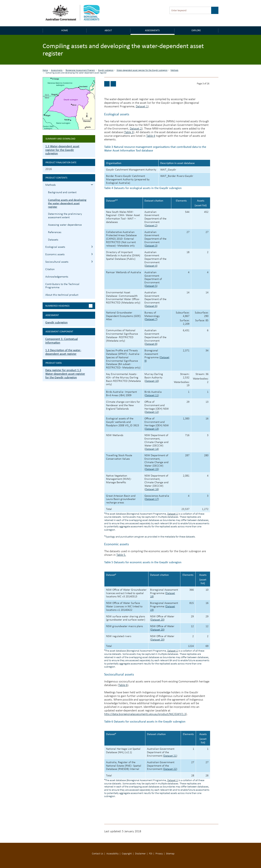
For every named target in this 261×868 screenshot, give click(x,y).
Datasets (53, 240)
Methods (174, 70)
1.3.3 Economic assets (92, 254)
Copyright (127, 854)
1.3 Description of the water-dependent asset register (63, 352)
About (108, 30)
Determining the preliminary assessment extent (65, 216)
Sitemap (170, 854)
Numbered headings (57, 306)
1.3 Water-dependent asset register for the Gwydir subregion (62, 150)
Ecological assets (117, 114)
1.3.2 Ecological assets (92, 247)
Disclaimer (140, 854)
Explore (196, 30)
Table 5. (121, 555)
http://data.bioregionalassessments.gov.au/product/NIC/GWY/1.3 (145, 714)
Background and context (62, 192)
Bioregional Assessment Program (80, 70)
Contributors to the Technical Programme (62, 286)
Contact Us (98, 854)
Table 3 (129, 132)
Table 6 (123, 685)
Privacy (159, 854)
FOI (151, 854)
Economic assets (117, 544)
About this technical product (62, 295)
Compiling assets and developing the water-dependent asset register (67, 203)
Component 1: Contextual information (62, 341)
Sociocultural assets (119, 674)
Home (65, 30)
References (55, 232)
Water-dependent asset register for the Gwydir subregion (142, 70)
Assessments (152, 30)
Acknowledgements (57, 277)
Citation (50, 269)
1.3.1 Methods (92, 185)
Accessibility (112, 854)
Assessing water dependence (65, 225)
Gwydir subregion (106, 70)
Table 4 (151, 136)
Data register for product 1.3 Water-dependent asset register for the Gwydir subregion (65, 374)
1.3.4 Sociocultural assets (92, 261)
